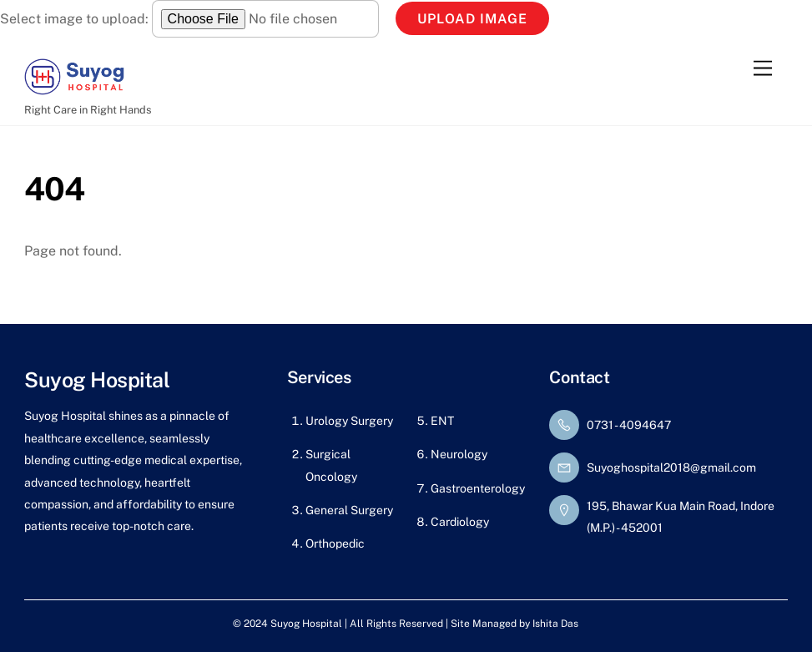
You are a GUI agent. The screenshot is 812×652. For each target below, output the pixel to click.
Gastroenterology (478, 488)
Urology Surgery (349, 421)
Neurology (459, 454)
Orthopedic (335, 543)
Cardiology (460, 522)
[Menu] (763, 68)
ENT (442, 421)
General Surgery (349, 510)
